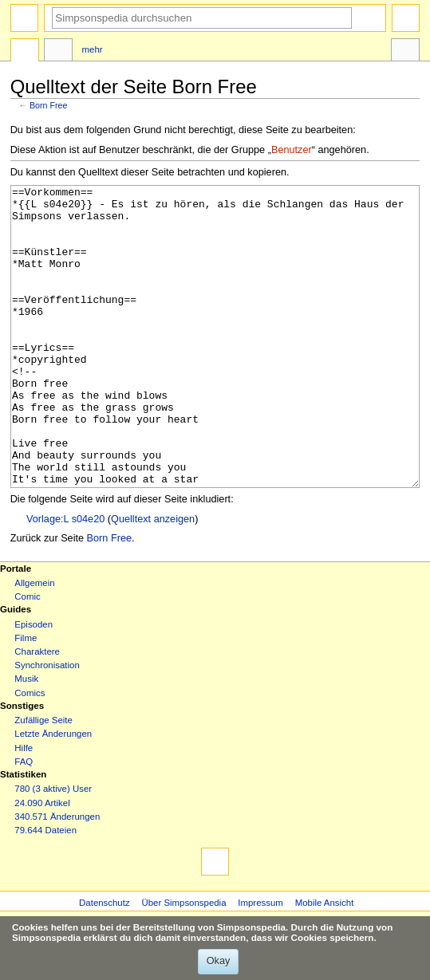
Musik (26, 738)
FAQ (24, 821)
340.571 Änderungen (57, 876)
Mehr (93, 49)
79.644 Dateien (45, 890)
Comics (30, 753)
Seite (25, 52)
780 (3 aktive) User (53, 848)
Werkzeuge (405, 52)
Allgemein (34, 643)
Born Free (48, 105)
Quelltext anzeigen (153, 579)
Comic (27, 656)
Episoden (34, 684)
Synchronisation (47, 725)
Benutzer (292, 150)
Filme (26, 698)
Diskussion (58, 52)
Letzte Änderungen (53, 793)
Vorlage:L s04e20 (65, 579)
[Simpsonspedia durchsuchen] (202, 18)
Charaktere (37, 711)
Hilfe (24, 808)
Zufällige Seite (43, 780)
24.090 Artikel (42, 863)
